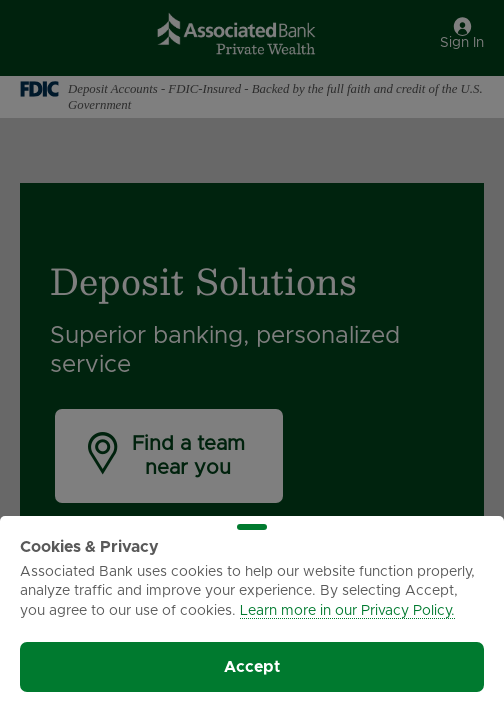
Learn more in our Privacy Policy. (347, 611)
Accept (252, 667)
